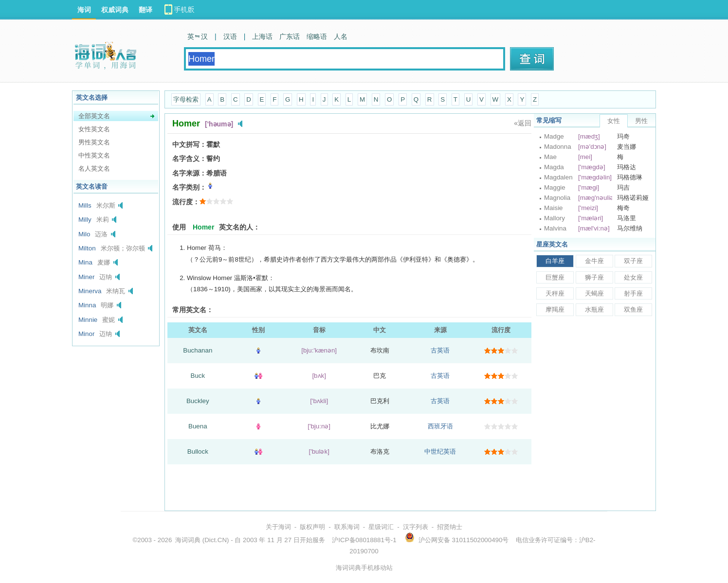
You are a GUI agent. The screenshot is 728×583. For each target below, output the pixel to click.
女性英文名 (94, 129)
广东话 (290, 36)
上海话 (262, 36)
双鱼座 (633, 309)
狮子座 (594, 277)
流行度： (186, 202)
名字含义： (189, 159)
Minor (86, 334)
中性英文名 (94, 155)
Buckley (198, 401)
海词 (84, 10)
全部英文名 (94, 116)
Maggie (555, 187)
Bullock (198, 451)
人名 (341, 36)
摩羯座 (555, 309)
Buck (198, 376)
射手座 (633, 293)
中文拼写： (189, 144)
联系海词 (347, 527)
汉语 (230, 36)
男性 (641, 121)
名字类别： (189, 187)
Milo (84, 234)
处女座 (633, 277)
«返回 (523, 123)
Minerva (90, 291)
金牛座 (594, 261)
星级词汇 (381, 527)
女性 (614, 121)
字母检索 (186, 99)
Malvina (555, 228)
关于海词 (278, 527)
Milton (87, 248)
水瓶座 (594, 309)
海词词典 (188, 540)
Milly (85, 220)
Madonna (558, 147)
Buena (198, 426)
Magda (554, 167)
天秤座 (555, 293)
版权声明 (312, 527)
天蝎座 (594, 293)
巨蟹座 (555, 277)
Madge (554, 136)
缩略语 (317, 36)
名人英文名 (94, 168)
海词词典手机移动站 (364, 568)
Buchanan (198, 350)
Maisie (554, 208)
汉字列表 (416, 527)
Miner (86, 277)
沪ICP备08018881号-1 (364, 540)
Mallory (555, 218)
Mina (85, 262)
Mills (85, 205)
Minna (87, 305)
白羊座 (555, 261)
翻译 (146, 10)
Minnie (88, 320)
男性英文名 (94, 142)
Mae (550, 157)
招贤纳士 (450, 527)
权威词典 (115, 10)
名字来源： (189, 173)
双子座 (633, 261)
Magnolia (557, 198)
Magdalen (558, 177)
